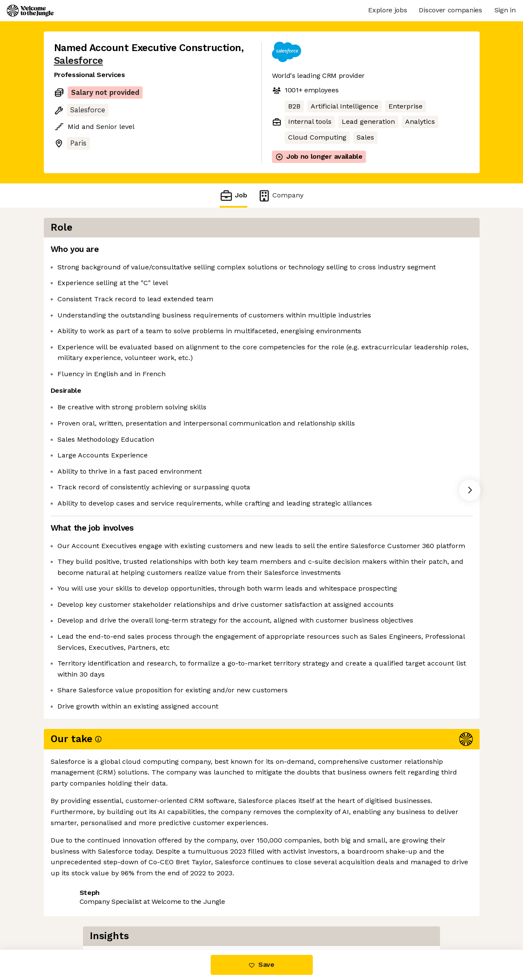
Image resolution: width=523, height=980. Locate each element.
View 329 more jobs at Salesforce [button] (168, 914)
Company (280, 196)
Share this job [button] (77, 914)
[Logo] (30, 11)
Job (233, 196)
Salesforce (79, 61)
